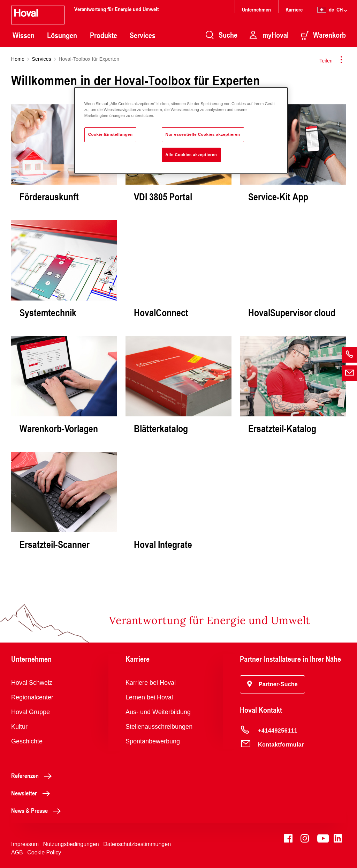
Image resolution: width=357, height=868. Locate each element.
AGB (17, 852)
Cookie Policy (44, 852)
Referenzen (33, 776)
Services (143, 35)
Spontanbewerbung (153, 741)
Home (18, 59)
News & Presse (38, 810)
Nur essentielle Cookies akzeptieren (203, 134)
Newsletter (32, 793)
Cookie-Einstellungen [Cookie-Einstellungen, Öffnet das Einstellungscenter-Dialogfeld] (111, 134)
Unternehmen (256, 9)
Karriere (294, 9)
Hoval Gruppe (31, 712)
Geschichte (27, 741)
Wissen (24, 35)
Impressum (25, 844)
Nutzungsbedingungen (71, 844)
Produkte (104, 35)
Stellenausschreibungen (159, 727)
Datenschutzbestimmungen (137, 844)
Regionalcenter (32, 697)
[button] (272, 684)
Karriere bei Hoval (151, 683)
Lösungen (62, 35)
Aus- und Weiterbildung (158, 712)
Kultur (19, 727)
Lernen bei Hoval (149, 697)
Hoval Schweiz (32, 683)
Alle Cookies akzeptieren (191, 155)
